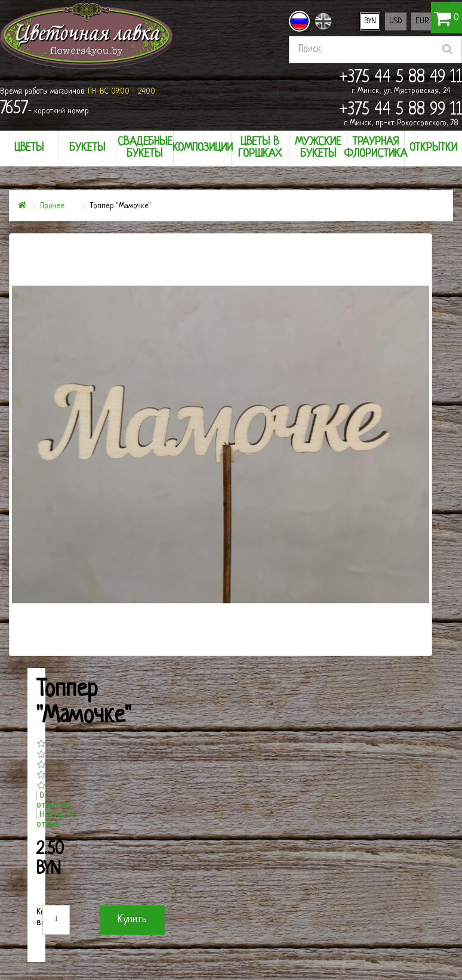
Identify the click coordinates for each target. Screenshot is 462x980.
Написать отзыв (57, 819)
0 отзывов (53, 800)
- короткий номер (44, 109)
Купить (132, 919)
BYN (370, 21)
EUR (422, 21)
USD (396, 21)
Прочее (52, 206)
